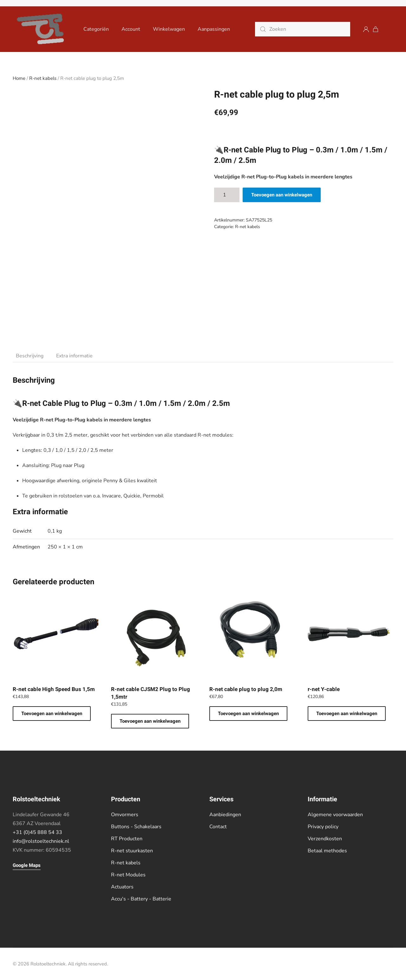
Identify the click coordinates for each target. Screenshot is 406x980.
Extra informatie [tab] (74, 356)
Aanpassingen (214, 29)
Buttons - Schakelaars (136, 827)
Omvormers (125, 815)
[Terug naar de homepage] (42, 29)
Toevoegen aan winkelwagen (282, 195)
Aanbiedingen (225, 815)
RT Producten (127, 839)
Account (131, 29)
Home (19, 78)
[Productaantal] (227, 195)
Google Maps (27, 865)
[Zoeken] (303, 29)
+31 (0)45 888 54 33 (37, 832)
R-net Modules (128, 875)
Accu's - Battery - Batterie (141, 899)
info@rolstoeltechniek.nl (41, 841)
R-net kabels (43, 78)
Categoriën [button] (96, 29)
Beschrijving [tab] (30, 356)
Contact (218, 827)
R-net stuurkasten (132, 851)
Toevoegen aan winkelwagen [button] (52, 714)
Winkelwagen (169, 29)
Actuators (122, 887)
